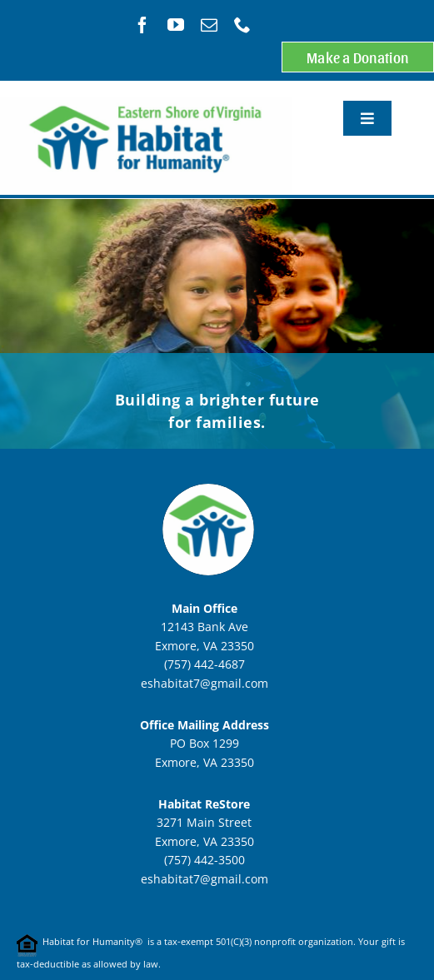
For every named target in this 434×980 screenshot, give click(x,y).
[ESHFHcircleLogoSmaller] (209, 473)
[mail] (209, 25)
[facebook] (142, 25)
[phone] (242, 25)
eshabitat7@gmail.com (205, 683)
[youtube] (176, 25)
